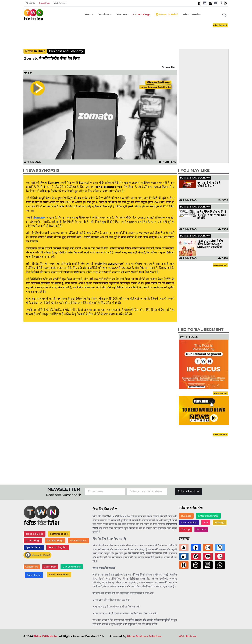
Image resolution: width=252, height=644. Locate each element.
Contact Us (32, 567)
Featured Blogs (59, 534)
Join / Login (34, 575)
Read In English (58, 547)
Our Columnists (72, 567)
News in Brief (167, 14)
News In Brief (35, 51)
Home (89, 14)
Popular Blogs (55, 541)
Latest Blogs (142, 14)
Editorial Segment (202, 330)
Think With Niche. (46, 636)
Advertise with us (59, 575)
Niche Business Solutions (144, 636)
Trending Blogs (35, 534)
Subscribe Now (188, 491)
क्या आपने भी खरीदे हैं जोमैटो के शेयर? (209, 184)
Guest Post (44, 3)
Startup (185, 529)
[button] (224, 15)
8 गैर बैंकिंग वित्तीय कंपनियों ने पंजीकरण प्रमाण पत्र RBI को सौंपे (212, 215)
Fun (206, 523)
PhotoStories (192, 14)
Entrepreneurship (208, 516)
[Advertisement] (126, 33)
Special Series (34, 547)
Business (105, 14)
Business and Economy (66, 51)
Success (122, 14)
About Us (30, 3)
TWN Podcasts (78, 541)
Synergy (220, 523)
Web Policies (60, 3)
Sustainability (189, 523)
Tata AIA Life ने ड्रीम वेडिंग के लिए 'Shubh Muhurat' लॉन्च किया (210, 244)
